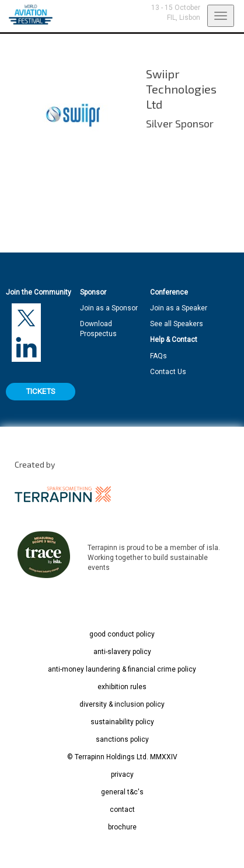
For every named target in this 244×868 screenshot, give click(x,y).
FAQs (158, 356)
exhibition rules (122, 687)
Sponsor (93, 292)
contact (122, 810)
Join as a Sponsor (109, 308)
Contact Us (168, 372)
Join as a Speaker (179, 308)
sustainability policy (122, 722)
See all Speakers (177, 324)
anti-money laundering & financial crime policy (122, 669)
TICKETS (41, 391)
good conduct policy (122, 634)
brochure (122, 827)
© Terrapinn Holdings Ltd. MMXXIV (122, 757)
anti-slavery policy (122, 652)
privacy (122, 774)
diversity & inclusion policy (122, 704)
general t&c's (122, 792)
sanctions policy (122, 739)
